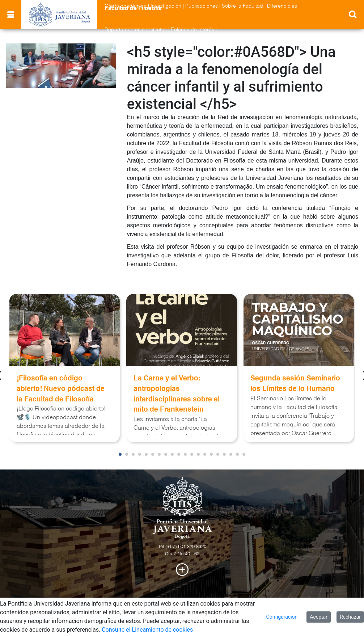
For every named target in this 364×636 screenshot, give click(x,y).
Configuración (282, 617)
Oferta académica (126, 6)
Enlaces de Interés (192, 30)
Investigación (166, 6)
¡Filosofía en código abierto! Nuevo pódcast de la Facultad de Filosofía (61, 389)
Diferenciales (282, 6)
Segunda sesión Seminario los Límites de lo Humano (295, 384)
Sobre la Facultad (242, 6)
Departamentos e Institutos (136, 30)
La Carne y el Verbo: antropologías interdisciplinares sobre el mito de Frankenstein (177, 394)
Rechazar (350, 617)
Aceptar (319, 617)
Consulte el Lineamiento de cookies (147, 630)
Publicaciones (202, 6)
